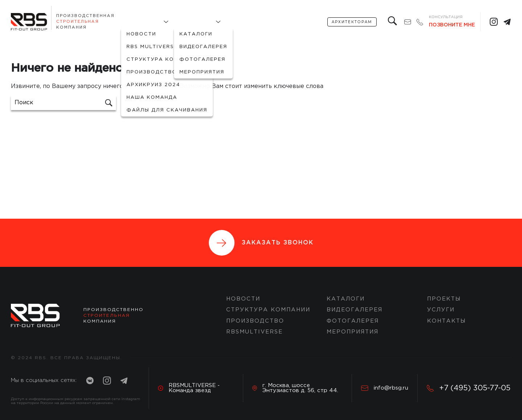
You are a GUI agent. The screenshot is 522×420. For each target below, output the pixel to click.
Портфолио (194, 22)
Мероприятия (353, 332)
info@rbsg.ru (385, 388)
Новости (243, 299)
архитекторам (352, 22)
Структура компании (268, 310)
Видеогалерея (355, 310)
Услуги (441, 310)
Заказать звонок (261, 243)
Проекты (241, 22)
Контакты (307, 22)
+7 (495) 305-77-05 (469, 388)
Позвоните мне (452, 25)
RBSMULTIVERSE (254, 332)
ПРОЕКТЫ (444, 299)
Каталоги (346, 299)
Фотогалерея (353, 321)
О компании (141, 22)
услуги (273, 22)
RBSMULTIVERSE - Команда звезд (189, 388)
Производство (255, 321)
